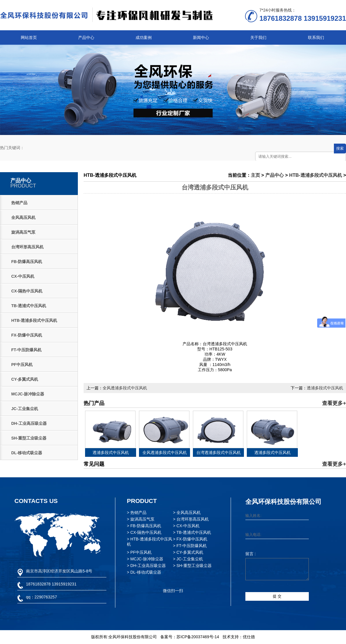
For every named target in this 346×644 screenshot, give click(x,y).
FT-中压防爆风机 (26, 350)
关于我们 (258, 37)
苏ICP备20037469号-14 (198, 637)
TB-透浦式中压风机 (29, 306)
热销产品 (19, 203)
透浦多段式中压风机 (325, 388)
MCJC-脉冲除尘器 (28, 394)
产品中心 (86, 37)
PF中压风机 (22, 365)
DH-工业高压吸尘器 (29, 423)
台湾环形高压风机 (27, 247)
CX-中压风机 (23, 276)
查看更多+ (334, 403)
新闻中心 (201, 37)
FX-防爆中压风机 (27, 335)
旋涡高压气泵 (23, 232)
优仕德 (249, 637)
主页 (255, 175)
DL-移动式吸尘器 (27, 453)
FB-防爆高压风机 (27, 262)
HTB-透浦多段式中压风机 (34, 320)
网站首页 (29, 37)
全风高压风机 (23, 217)
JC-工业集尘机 (25, 409)
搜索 (340, 148)
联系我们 (316, 37)
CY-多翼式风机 (25, 379)
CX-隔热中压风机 (27, 291)
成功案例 (144, 37)
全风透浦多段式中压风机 (125, 388)
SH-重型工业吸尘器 (29, 438)
